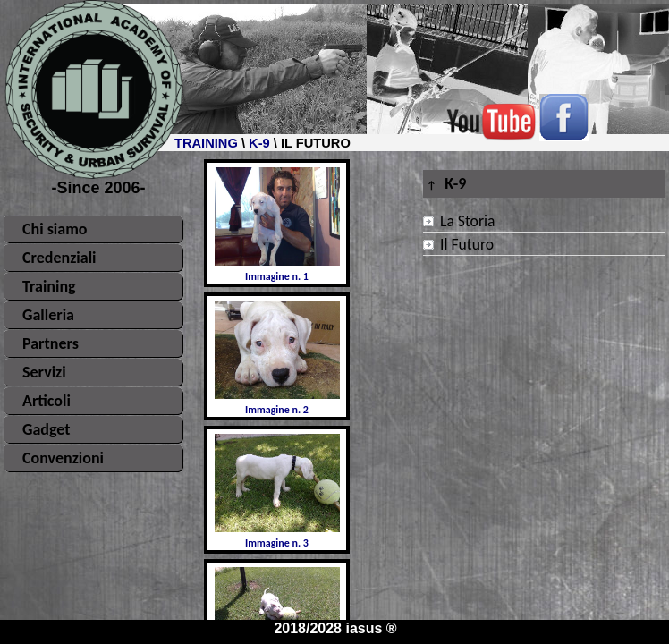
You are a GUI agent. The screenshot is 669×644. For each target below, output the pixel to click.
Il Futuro (467, 244)
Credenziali (59, 258)
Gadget (47, 429)
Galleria (48, 315)
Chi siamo (55, 229)
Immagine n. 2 (277, 358)
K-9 (259, 143)
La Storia (467, 221)
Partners (51, 343)
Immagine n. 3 (277, 491)
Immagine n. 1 (277, 225)
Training (49, 286)
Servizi (44, 372)
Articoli (47, 401)
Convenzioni (63, 458)
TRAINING (206, 143)
